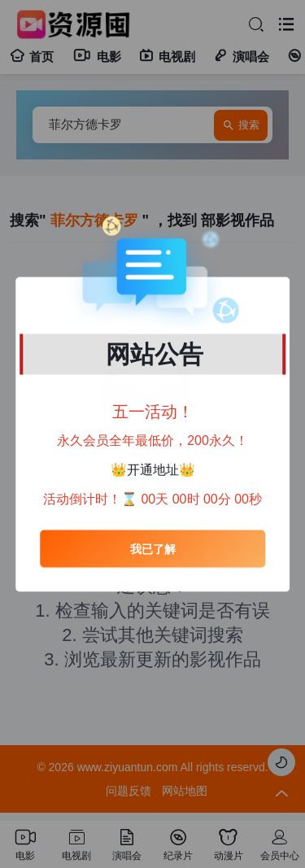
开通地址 (153, 469)
